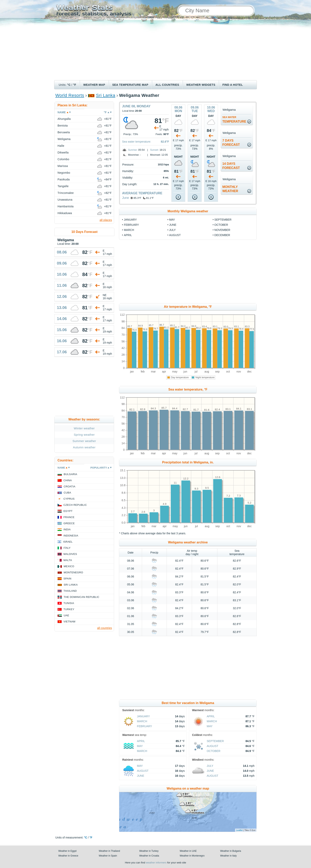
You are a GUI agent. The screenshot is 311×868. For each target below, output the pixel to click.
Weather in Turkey (149, 851)
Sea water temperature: (136, 142)
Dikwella (63, 152)
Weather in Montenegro (192, 856)
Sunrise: (133, 150)
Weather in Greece (68, 856)
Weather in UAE (188, 851)
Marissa (63, 166)
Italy (67, 548)
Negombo (64, 173)
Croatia (70, 486)
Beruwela (64, 132)
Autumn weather (84, 447)
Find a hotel (233, 85)
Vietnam (69, 622)
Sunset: (155, 150)
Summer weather (84, 441)
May (172, 220)
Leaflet (239, 830)
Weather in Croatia (149, 856)
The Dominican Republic (82, 597)
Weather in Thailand (109, 851)
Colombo (63, 159)
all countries (105, 628)
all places (106, 220)
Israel (68, 542)
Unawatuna (65, 200)
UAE (66, 615)
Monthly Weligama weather (188, 211)
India (67, 529)
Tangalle (63, 186)
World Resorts (70, 95)
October (221, 225)
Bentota (63, 126)
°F (75, 85)
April (128, 235)
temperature (234, 120)
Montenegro (73, 572)
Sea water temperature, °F (188, 389)
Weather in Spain (108, 856)
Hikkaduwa (65, 213)
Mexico (69, 566)
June (125, 198)
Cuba (67, 493)
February (131, 225)
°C (69, 85)
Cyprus (69, 499)
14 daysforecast (231, 166)
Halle (61, 146)
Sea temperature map (130, 85)
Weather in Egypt (67, 851)
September (223, 220)
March (129, 230)
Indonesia (71, 536)
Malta (68, 560)
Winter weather (84, 428)
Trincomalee (66, 193)
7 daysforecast (231, 143)
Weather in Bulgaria (231, 851)
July (172, 230)
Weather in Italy (228, 856)
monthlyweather (230, 189)
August (175, 235)
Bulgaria (70, 474)
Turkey (69, 609)
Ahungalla (64, 119)
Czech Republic (75, 505)
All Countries (167, 85)
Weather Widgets (201, 85)
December (222, 235)
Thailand (70, 591)
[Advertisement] (155, 50)
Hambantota (66, 206)
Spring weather (84, 435)
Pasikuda (64, 179)
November (222, 230)
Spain (67, 579)
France (69, 517)
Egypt (68, 511)
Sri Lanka (106, 95)
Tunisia (69, 603)
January (130, 220)
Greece (69, 523)
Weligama (64, 139)
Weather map (94, 85)
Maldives (70, 554)
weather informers (156, 863)
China (68, 480)
